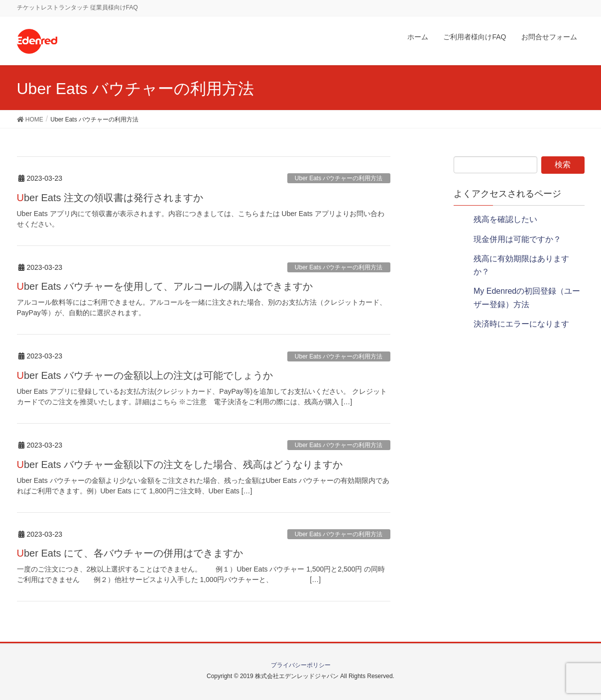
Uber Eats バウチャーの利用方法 (339, 178)
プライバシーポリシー (301, 665)
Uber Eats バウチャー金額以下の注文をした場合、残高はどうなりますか (180, 465)
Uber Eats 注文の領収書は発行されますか (110, 198)
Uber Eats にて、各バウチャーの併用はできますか (130, 553)
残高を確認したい (505, 219)
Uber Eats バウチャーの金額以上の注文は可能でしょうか (145, 375)
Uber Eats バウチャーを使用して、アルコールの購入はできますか (165, 286)
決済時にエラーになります (521, 324)
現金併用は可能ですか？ (517, 239)
